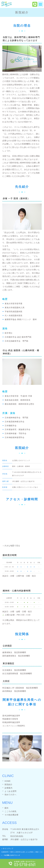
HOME (8, 781)
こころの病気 (11, 811)
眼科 (7, 808)
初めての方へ (11, 795)
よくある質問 (11, 791)
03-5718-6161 (17, 836)
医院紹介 (9, 785)
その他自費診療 (11, 815)
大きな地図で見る (12, 546)
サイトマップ (8, 849)
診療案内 (9, 788)
